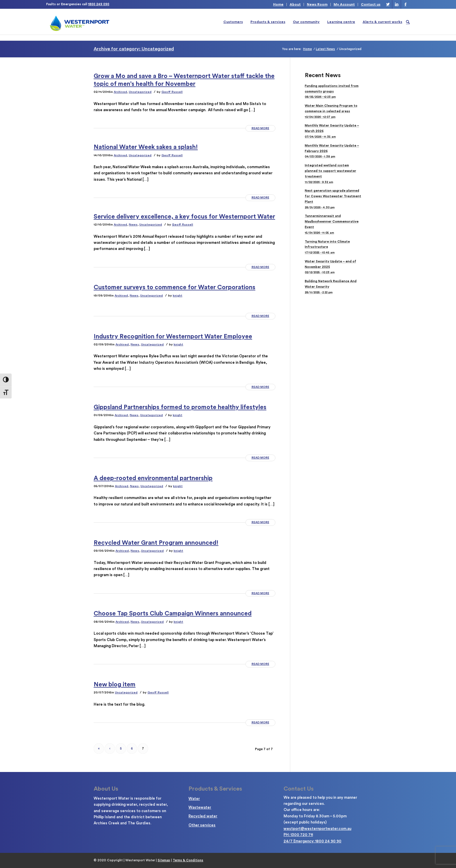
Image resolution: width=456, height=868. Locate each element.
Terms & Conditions (188, 860)
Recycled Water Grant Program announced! (156, 543)
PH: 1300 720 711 (298, 835)
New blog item (115, 685)
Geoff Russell (172, 92)
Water (194, 799)
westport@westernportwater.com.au (317, 829)
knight (178, 295)
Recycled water (203, 816)
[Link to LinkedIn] (397, 4)
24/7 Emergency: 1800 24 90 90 (312, 841)
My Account (344, 4)
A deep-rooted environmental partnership (153, 478)
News (133, 224)
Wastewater (200, 807)
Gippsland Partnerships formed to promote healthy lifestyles (180, 407)
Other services (202, 825)
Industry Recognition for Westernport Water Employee (173, 337)
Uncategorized (140, 92)
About (295, 4)
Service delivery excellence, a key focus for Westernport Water (184, 217)
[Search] (408, 22)
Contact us (371, 4)
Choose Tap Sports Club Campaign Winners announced (173, 614)
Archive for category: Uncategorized (134, 49)
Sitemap (164, 860)
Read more (260, 128)
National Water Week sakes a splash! (146, 147)
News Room (317, 4)
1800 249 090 (99, 4)
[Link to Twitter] (388, 4)
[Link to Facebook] (405, 4)
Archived (120, 92)
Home (278, 4)
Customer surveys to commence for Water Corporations (174, 287)
